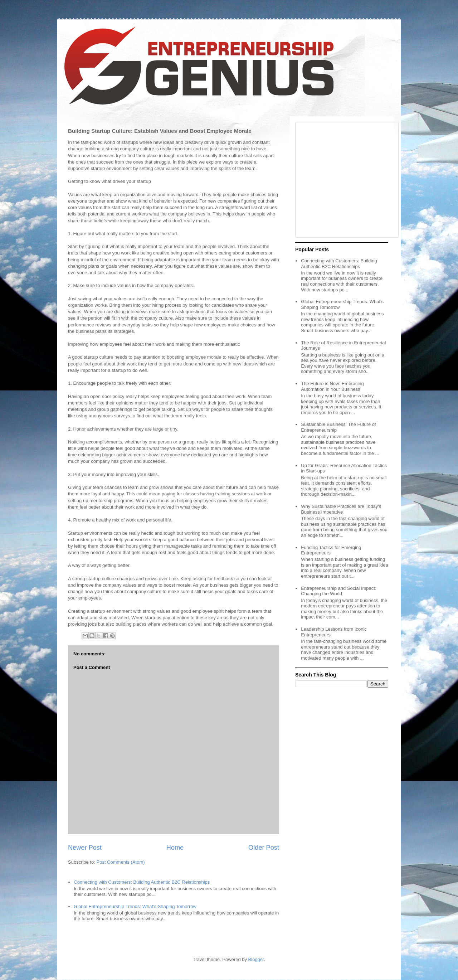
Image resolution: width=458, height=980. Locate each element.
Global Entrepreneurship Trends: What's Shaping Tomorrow (135, 906)
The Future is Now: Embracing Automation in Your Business (332, 386)
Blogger (256, 959)
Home (175, 848)
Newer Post (85, 848)
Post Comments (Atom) (121, 862)
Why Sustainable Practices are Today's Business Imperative (341, 509)
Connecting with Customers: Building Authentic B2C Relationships (142, 882)
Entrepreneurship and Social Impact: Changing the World (338, 591)
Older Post (264, 848)
